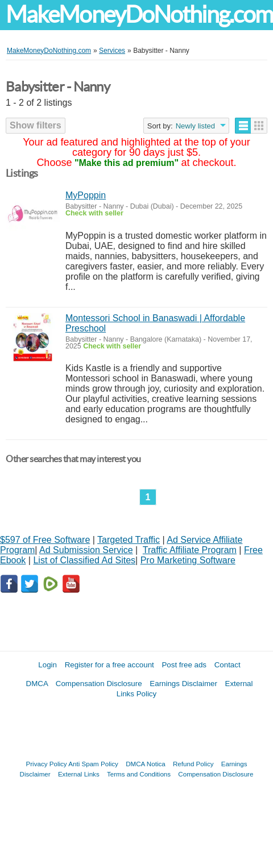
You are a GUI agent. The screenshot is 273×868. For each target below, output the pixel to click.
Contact (227, 665)
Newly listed (195, 126)
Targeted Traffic (129, 540)
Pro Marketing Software (188, 560)
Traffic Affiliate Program (190, 550)
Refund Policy (193, 764)
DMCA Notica (146, 764)
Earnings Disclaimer (183, 684)
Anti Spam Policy (93, 764)
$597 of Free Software (45, 540)
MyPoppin (86, 195)
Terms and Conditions (139, 774)
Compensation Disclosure (99, 684)
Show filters (36, 125)
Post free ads (184, 665)
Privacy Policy (47, 764)
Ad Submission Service (86, 550)
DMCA (37, 684)
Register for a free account (109, 665)
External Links (79, 774)
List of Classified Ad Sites (84, 560)
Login (47, 665)
